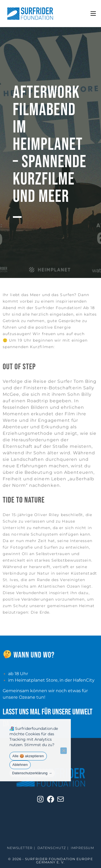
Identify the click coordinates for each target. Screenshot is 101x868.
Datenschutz (52, 848)
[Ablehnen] (64, 751)
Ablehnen (20, 765)
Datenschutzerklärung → (32, 773)
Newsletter (20, 848)
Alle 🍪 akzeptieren (28, 756)
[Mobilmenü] (93, 14)
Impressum (82, 848)
